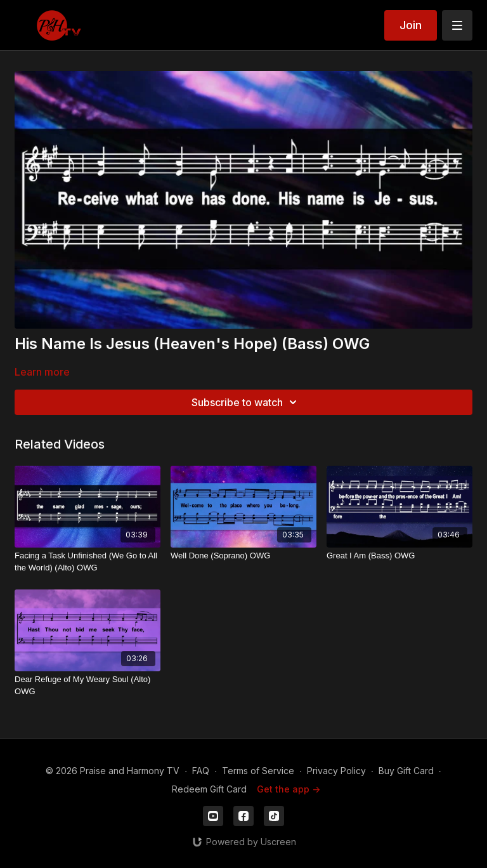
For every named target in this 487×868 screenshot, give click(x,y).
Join (411, 25)
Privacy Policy (336, 771)
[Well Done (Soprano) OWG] (243, 556)
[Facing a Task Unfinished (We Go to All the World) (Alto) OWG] (88, 562)
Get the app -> (289, 789)
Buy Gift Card (406, 771)
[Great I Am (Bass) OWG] (399, 556)
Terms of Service (258, 771)
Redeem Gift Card (209, 789)
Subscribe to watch (246, 402)
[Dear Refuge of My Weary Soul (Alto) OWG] (88, 686)
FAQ (201, 771)
